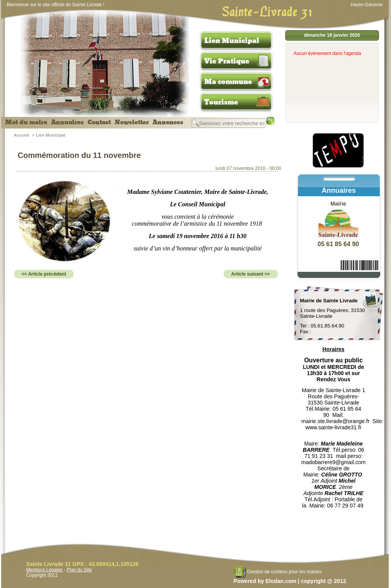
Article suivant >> (251, 274)
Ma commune (228, 82)
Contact (99, 122)
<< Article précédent (44, 274)
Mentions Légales (45, 570)
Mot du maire (26, 122)
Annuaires (67, 122)
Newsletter (132, 122)
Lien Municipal (232, 41)
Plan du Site (79, 570)
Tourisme (221, 102)
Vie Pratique (227, 61)
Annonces (168, 122)
